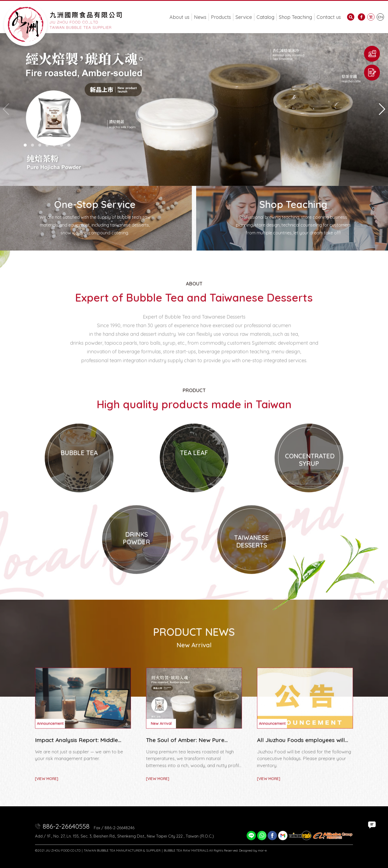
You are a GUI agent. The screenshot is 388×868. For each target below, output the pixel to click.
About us (179, 17)
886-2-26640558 (66, 826)
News (200, 17)
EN (380, 17)
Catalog (265, 17)
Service (244, 17)
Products (221, 17)
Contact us (329, 17)
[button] (382, 109)
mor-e (262, 850)
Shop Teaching (295, 17)
